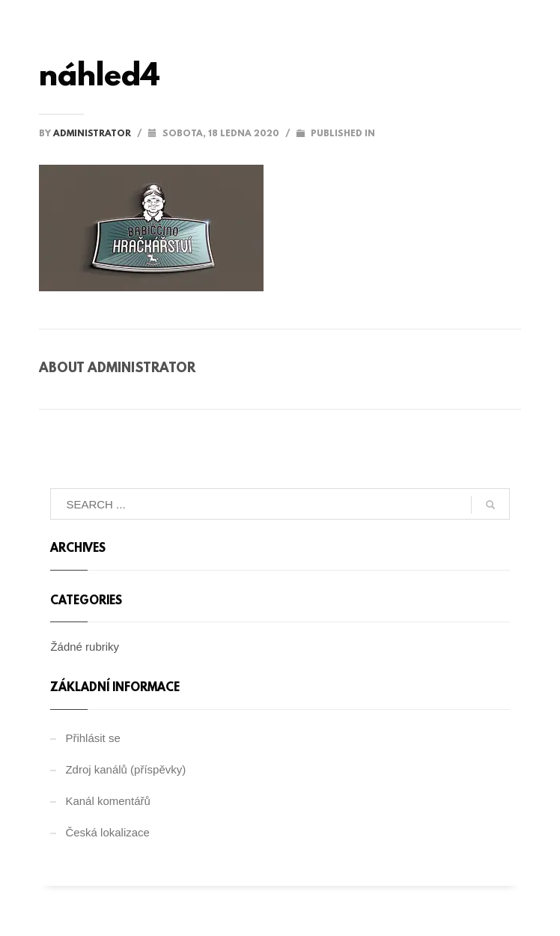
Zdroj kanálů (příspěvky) (125, 769)
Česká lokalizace (107, 832)
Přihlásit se (92, 738)
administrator (93, 134)
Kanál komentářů (107, 801)
